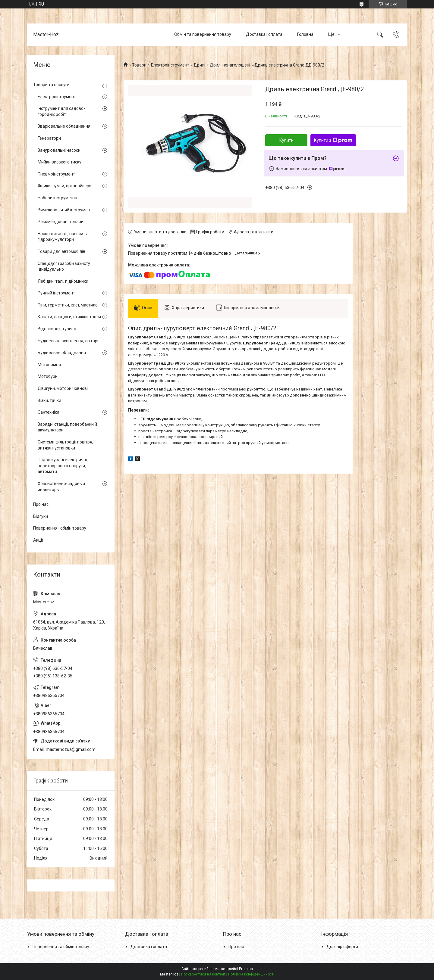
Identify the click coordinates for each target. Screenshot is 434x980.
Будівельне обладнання (62, 353)
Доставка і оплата (264, 34)
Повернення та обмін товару (61, 947)
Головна (305, 34)
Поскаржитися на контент (203, 974)
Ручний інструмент (56, 293)
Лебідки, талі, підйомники (63, 281)
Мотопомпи (49, 365)
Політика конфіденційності (251, 974)
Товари (139, 65)
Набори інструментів (58, 198)
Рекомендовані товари (61, 222)
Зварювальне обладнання (64, 126)
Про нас (41, 504)
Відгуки (41, 516)
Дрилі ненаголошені (230, 65)
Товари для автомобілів (61, 251)
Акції (38, 540)
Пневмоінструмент (56, 174)
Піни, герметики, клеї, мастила (68, 305)
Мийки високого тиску (60, 162)
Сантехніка (49, 412)
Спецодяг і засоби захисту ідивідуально (64, 266)
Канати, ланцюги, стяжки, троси (69, 317)
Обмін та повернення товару (203, 34)
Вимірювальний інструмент (65, 210)
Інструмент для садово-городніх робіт (61, 111)
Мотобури (48, 376)
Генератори (49, 138)
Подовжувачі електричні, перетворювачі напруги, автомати (63, 466)
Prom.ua (246, 969)
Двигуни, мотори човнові (63, 388)
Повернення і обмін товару (60, 528)
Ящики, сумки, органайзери (65, 186)
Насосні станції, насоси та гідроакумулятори (63, 237)
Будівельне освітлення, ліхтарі (68, 341)
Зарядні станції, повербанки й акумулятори (67, 427)
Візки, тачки (49, 400)
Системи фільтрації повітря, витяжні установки (65, 445)
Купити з (333, 140)
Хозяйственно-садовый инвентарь (61, 487)
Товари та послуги (51, 85)
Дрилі (199, 65)
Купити (286, 140)
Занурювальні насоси (59, 150)
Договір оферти (342, 947)
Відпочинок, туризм (57, 329)
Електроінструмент (170, 65)
